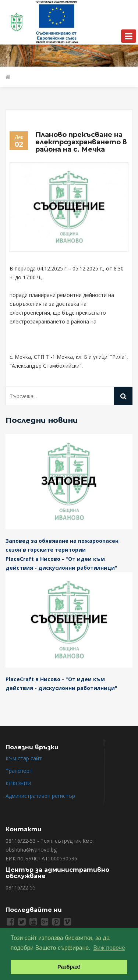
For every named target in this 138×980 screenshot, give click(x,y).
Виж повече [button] (109, 948)
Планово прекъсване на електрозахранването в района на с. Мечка (81, 142)
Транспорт (19, 771)
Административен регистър (40, 796)
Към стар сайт (24, 758)
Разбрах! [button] (69, 967)
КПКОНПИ (18, 783)
